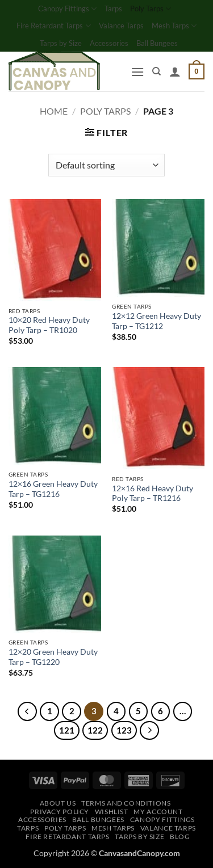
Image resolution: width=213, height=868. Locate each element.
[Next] (149, 731)
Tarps (113, 9)
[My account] (175, 71)
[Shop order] (106, 165)
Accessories (109, 43)
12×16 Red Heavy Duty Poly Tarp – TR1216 (153, 494)
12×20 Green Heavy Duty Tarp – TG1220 (53, 657)
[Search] (156, 71)
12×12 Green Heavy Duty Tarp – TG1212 (156, 321)
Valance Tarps (121, 26)
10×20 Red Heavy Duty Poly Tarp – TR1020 (49, 325)
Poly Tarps (151, 9)
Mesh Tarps (174, 26)
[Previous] (27, 711)
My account (158, 812)
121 (67, 730)
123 (124, 730)
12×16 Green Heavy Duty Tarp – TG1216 (53, 489)
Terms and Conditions (126, 803)
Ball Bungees (157, 43)
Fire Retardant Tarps (53, 26)
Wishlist (112, 812)
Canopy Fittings (67, 9)
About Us (58, 803)
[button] (137, 72)
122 (95, 730)
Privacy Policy (60, 812)
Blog (180, 837)
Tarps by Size (61, 43)
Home (54, 111)
